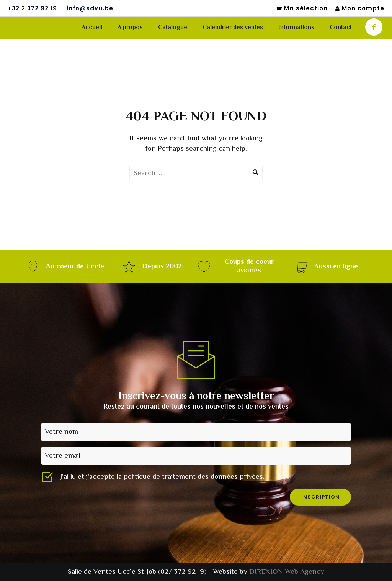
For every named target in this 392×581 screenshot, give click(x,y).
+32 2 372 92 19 (32, 8)
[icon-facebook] (374, 27)
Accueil (92, 28)
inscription (320, 497)
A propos (130, 28)
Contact (341, 28)
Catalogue (173, 28)
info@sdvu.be (90, 8)
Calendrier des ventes (233, 28)
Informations (296, 28)
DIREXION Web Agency (287, 572)
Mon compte (360, 9)
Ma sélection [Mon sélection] (302, 9)
